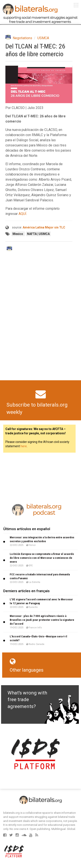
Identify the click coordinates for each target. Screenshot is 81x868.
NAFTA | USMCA (38, 234)
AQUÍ (22, 214)
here (24, 446)
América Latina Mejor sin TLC (44, 227)
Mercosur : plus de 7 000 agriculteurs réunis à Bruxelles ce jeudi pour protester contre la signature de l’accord (42, 620)
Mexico (18, 234)
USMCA (43, 38)
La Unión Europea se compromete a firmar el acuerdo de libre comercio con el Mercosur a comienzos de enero (42, 558)
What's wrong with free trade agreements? (27, 700)
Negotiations (22, 38)
